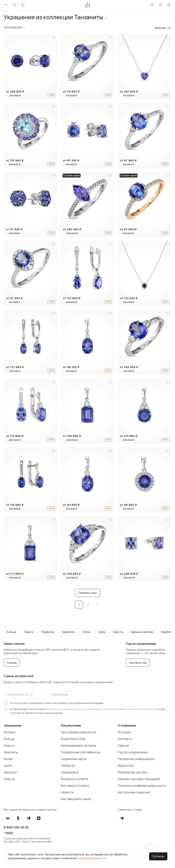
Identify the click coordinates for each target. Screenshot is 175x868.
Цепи (7, 766)
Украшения (12, 726)
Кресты (9, 779)
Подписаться (59, 695)
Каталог (9, 732)
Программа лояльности (77, 732)
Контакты (124, 739)
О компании (127, 726)
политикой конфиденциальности (62, 709)
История (124, 732)
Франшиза (125, 766)
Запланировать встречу (77, 746)
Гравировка (69, 772)
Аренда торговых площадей (137, 779)
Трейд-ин (67, 766)
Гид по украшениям (131, 752)
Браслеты (11, 752)
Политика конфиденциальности (140, 786)
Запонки (10, 772)
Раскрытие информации (135, 759)
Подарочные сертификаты (79, 752)
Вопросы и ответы (74, 779)
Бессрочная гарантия (133, 792)
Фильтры (163, 28)
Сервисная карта (73, 759)
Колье (8, 759)
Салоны (123, 746)
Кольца (9, 739)
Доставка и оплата (74, 786)
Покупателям (71, 726)
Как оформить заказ (75, 799)
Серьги (9, 746)
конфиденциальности (91, 858)
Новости (67, 792)
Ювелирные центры (132, 772)
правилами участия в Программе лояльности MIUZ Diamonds (113, 709)
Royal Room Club (73, 739)
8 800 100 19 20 (16, 827)
